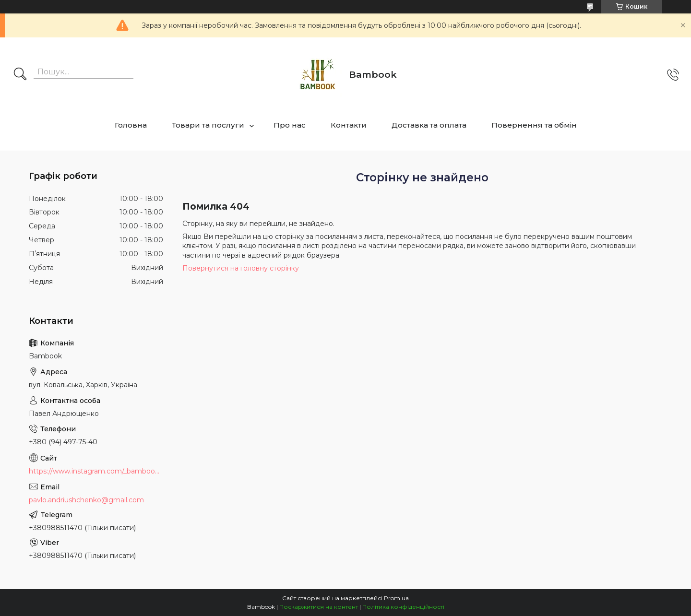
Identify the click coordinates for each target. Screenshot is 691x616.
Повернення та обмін (534, 125)
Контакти (349, 125)
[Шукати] (20, 75)
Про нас (290, 125)
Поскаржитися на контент (319, 607)
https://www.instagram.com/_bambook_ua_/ (96, 471)
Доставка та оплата (429, 125)
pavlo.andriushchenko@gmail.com (86, 500)
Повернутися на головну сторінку (241, 268)
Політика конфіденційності (403, 607)
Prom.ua (396, 598)
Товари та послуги (208, 125)
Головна (131, 125)
